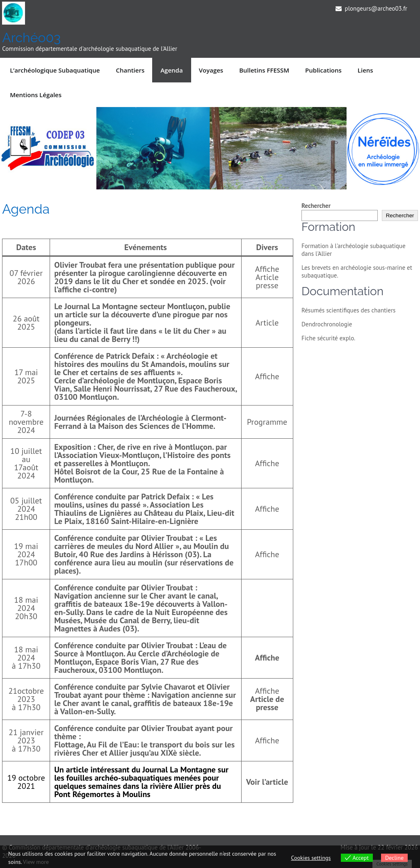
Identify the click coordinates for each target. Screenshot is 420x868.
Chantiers (130, 70)
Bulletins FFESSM (264, 70)
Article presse (267, 281)
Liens (365, 70)
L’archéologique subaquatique (55, 70)
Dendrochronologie (327, 324)
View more (36, 862)
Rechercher (316, 206)
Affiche (267, 269)
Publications (323, 70)
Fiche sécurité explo (328, 338)
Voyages (211, 70)
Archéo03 (31, 38)
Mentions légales (36, 95)
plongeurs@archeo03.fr (376, 8)
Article (267, 323)
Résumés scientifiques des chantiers (348, 310)
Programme (267, 422)
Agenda (171, 70)
